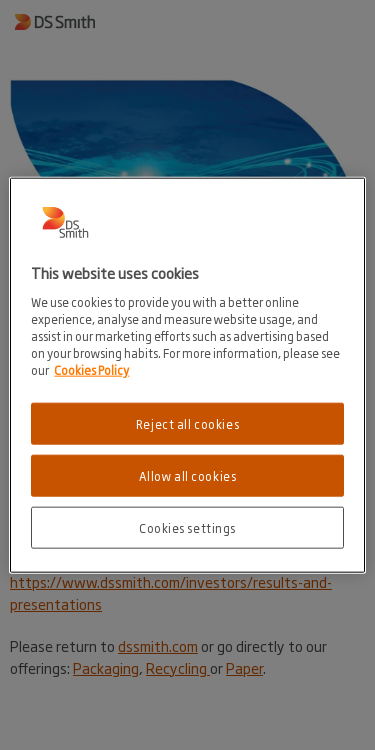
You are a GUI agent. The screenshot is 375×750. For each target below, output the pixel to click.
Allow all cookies (188, 474)
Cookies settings (187, 526)
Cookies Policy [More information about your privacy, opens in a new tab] (91, 369)
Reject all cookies (187, 423)
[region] (187, 375)
